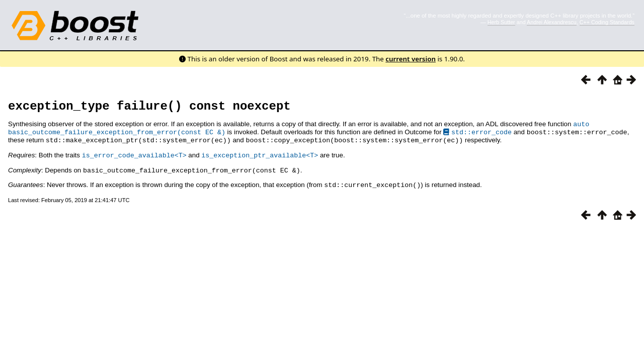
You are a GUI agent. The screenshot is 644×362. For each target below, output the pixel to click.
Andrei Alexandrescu (552, 22)
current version (411, 59)
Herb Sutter (501, 22)
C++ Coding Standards (607, 22)
